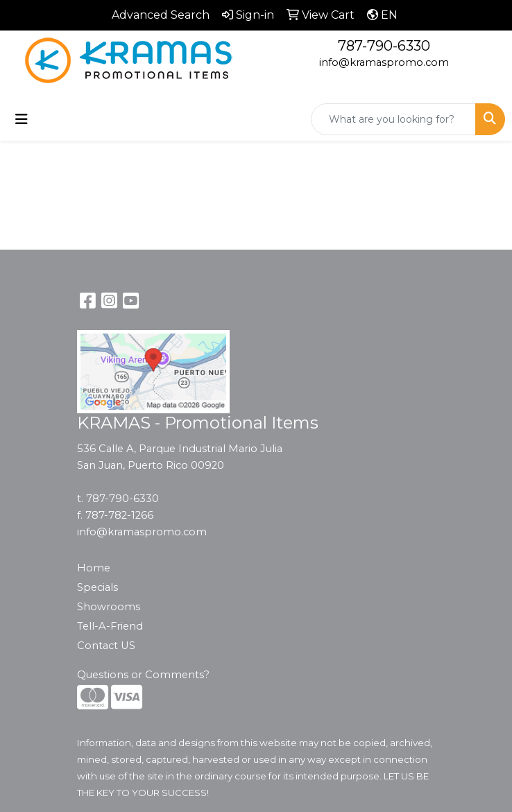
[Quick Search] (393, 119)
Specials (97, 587)
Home (94, 568)
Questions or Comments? (143, 675)
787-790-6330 (384, 46)
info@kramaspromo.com (384, 62)
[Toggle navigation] (22, 119)
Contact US (106, 646)
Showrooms (109, 607)
